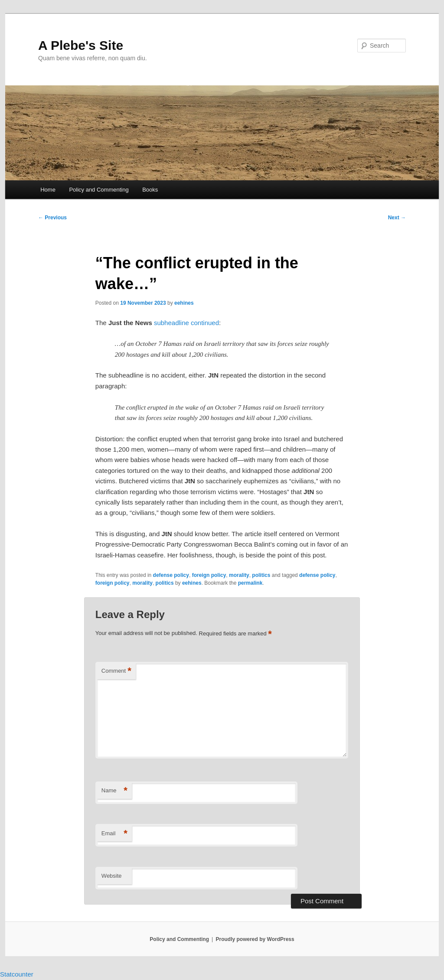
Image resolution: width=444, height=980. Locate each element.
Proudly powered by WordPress (255, 939)
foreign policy (209, 575)
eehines (184, 303)
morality (239, 575)
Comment (116, 671)
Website (112, 876)
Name (114, 791)
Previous (52, 218)
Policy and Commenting (99, 190)
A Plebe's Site (81, 45)
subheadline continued (186, 323)
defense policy (171, 575)
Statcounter (17, 974)
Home (48, 190)
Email (114, 834)
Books (150, 190)
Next (397, 218)
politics (261, 575)
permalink (250, 583)
